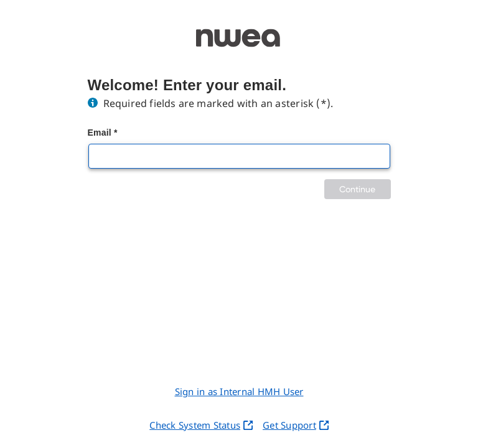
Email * (103, 133)
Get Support (296, 425)
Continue (358, 189)
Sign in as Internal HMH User (239, 391)
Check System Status (201, 425)
